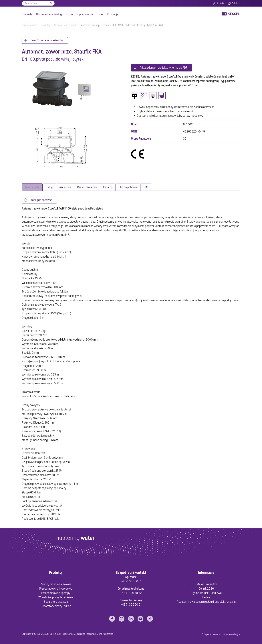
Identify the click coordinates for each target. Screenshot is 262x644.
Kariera (206, 597)
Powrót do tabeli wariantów (47, 40)
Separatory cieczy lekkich (56, 606)
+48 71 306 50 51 (131, 605)
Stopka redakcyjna (232, 635)
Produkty (27, 14)
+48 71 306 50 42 (131, 593)
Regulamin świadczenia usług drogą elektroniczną (206, 602)
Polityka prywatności (211, 635)
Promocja (113, 14)
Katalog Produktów (206, 584)
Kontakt (220, 3)
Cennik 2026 (206, 589)
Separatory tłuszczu (56, 602)
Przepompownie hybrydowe (56, 589)
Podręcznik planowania (79, 14)
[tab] (32, 187)
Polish (235, 3)
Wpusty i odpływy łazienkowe (56, 597)
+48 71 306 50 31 (131, 581)
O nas (100, 14)
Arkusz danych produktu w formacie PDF (164, 67)
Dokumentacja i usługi (49, 14)
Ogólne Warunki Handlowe (206, 593)
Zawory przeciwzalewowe (56, 584)
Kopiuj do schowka (41, 200)
